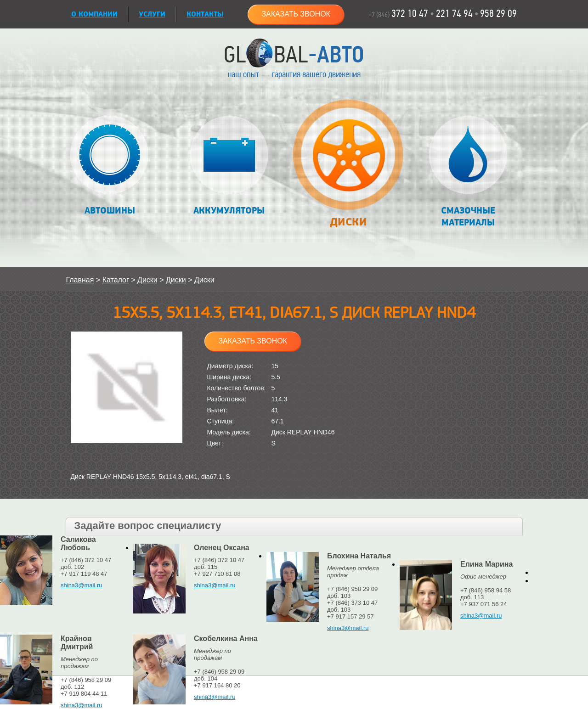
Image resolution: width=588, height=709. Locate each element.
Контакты (205, 14)
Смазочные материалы (468, 172)
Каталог (116, 280)
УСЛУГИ (152, 14)
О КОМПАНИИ (94, 14)
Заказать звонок (296, 14)
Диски (348, 168)
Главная (80, 280)
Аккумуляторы (229, 166)
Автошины (110, 166)
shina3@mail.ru (82, 585)
